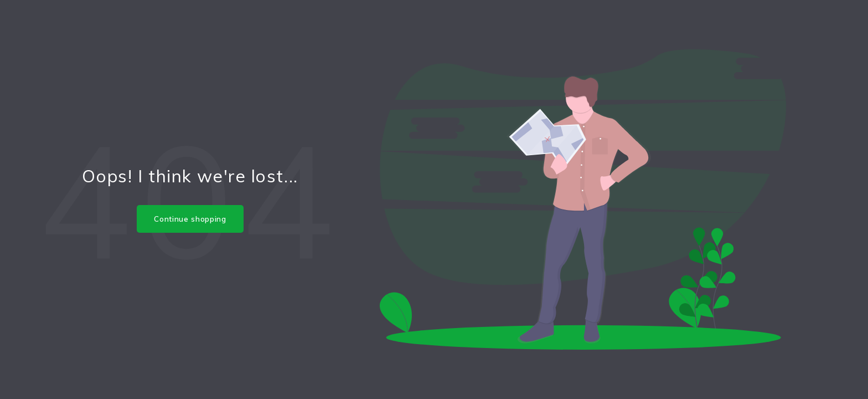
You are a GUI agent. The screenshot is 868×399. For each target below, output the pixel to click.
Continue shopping (190, 219)
